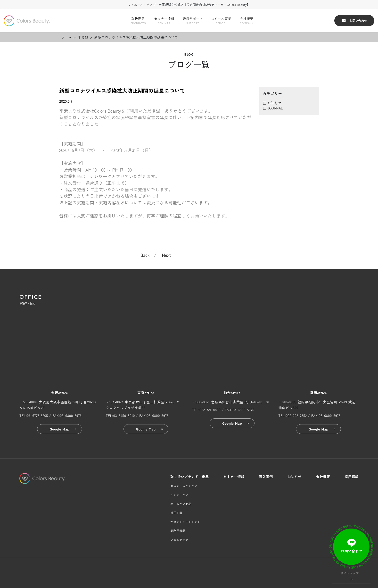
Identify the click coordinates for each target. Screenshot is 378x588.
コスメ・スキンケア (184, 486)
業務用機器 (178, 531)
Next (167, 255)
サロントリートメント (185, 522)
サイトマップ (350, 573)
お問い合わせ (354, 21)
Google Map (63, 429)
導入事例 (266, 477)
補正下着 (176, 513)
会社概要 (247, 21)
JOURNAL (275, 108)
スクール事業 (221, 21)
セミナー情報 (164, 21)
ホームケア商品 (181, 504)
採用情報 (352, 477)
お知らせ (274, 103)
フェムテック (179, 540)
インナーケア (179, 495)
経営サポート (193, 21)
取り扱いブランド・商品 (190, 477)
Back (145, 255)
